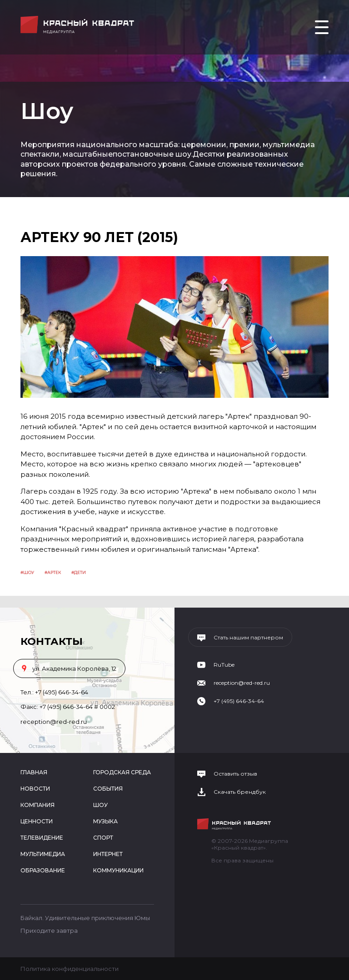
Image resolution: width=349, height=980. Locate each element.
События (108, 789)
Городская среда (122, 772)
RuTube (224, 665)
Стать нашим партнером (248, 638)
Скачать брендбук (240, 792)
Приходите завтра (49, 931)
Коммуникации (118, 870)
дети (80, 572)
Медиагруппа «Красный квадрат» (78, 25)
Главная (34, 772)
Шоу (29, 572)
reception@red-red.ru (54, 722)
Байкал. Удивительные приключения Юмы (85, 918)
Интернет (108, 854)
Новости (35, 789)
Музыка (105, 821)
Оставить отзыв (235, 774)
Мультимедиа (43, 854)
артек (54, 572)
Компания (37, 805)
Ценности (37, 821)
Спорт (103, 838)
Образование (43, 870)
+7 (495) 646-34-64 (62, 692)
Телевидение (42, 838)
